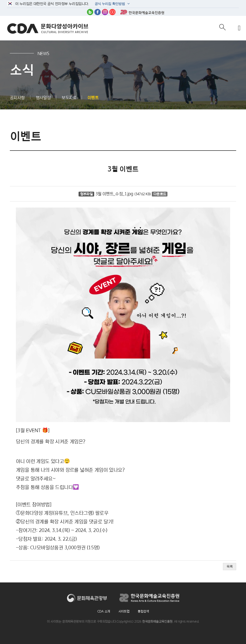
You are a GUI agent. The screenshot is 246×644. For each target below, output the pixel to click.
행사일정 (43, 98)
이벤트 (93, 98)
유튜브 (112, 12)
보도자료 (69, 98)
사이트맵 (124, 611)
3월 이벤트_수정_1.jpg (114, 194)
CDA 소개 (104, 611)
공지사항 (17, 98)
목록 (230, 566)
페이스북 (98, 12)
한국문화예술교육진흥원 (142, 12)
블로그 (90, 12)
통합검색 (143, 611)
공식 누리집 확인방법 (109, 4)
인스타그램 (105, 12)
